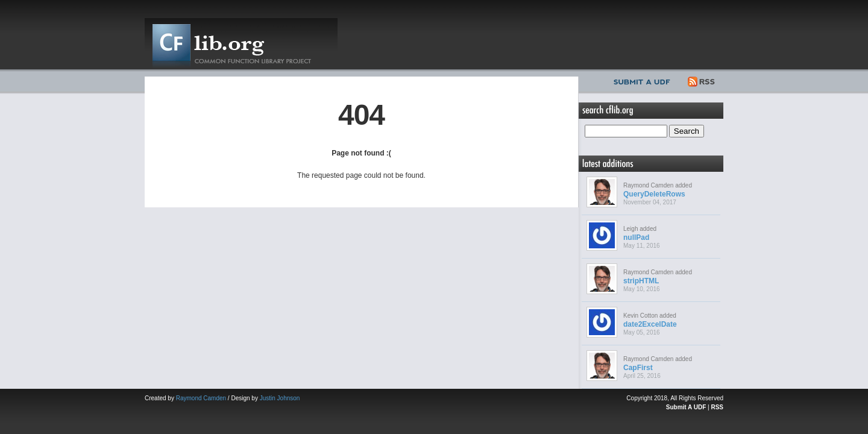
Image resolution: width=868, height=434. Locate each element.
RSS (702, 80)
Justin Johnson (280, 398)
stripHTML (641, 281)
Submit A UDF (686, 407)
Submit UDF (644, 80)
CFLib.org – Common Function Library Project (241, 44)
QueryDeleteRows (654, 194)
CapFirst (638, 368)
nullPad (636, 237)
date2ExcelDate (650, 324)
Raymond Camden (201, 398)
